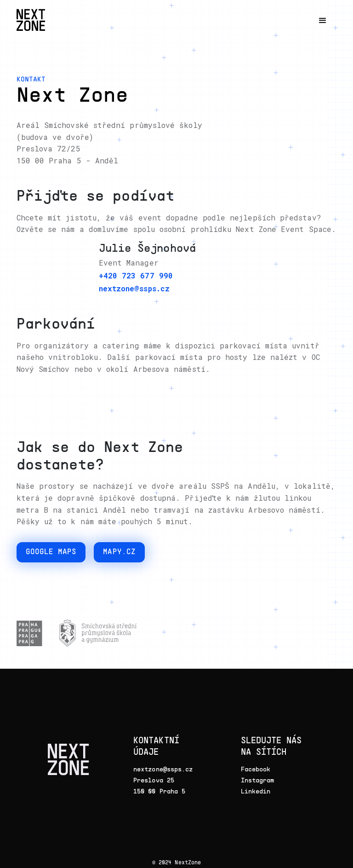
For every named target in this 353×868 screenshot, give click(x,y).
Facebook (256, 769)
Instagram (258, 780)
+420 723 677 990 (136, 275)
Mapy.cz (119, 552)
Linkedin (256, 791)
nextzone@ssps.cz (134, 288)
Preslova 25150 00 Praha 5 (159, 785)
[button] (323, 21)
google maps (51, 552)
